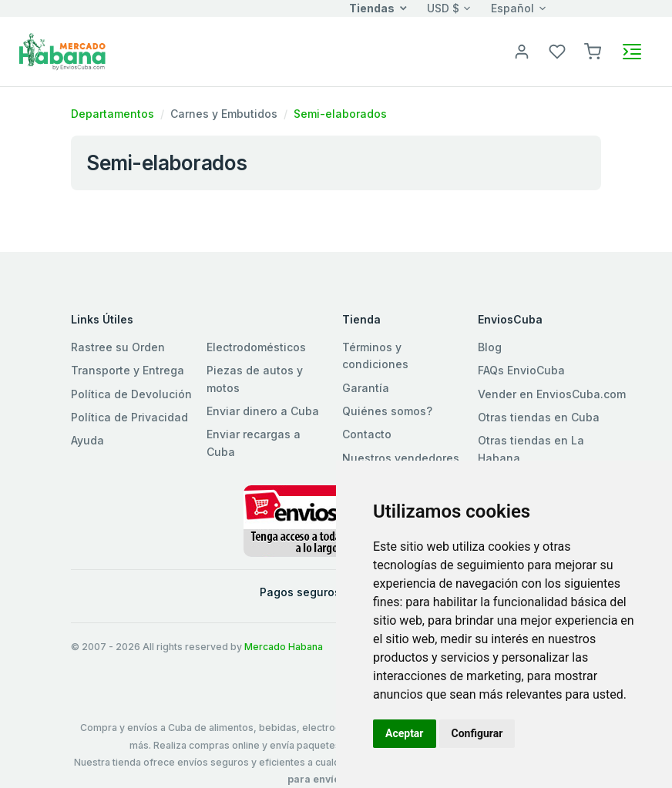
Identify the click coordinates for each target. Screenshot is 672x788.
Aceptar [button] (405, 733)
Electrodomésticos (256, 347)
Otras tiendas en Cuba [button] (539, 417)
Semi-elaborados (340, 114)
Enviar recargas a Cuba (254, 443)
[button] (593, 50)
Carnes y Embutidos (224, 114)
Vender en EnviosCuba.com (552, 394)
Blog (490, 347)
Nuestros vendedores (401, 458)
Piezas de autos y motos (255, 379)
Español (512, 8)
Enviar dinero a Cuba (263, 411)
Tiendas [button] (372, 8)
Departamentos (113, 114)
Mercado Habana (284, 647)
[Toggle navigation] (632, 52)
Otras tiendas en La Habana (531, 449)
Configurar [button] (477, 733)
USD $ (443, 8)
